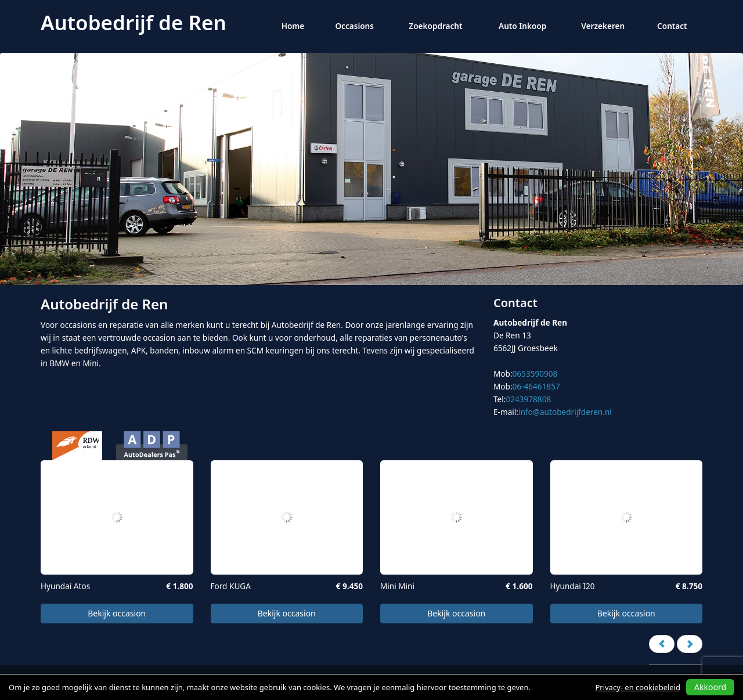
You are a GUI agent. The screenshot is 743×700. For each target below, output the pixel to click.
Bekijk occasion (117, 613)
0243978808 (528, 399)
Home (293, 26)
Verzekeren (603, 26)
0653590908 (535, 374)
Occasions (354, 26)
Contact (672, 26)
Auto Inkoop (522, 26)
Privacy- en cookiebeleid (638, 687)
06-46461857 (536, 386)
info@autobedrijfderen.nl (565, 412)
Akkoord (710, 687)
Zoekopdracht (435, 26)
